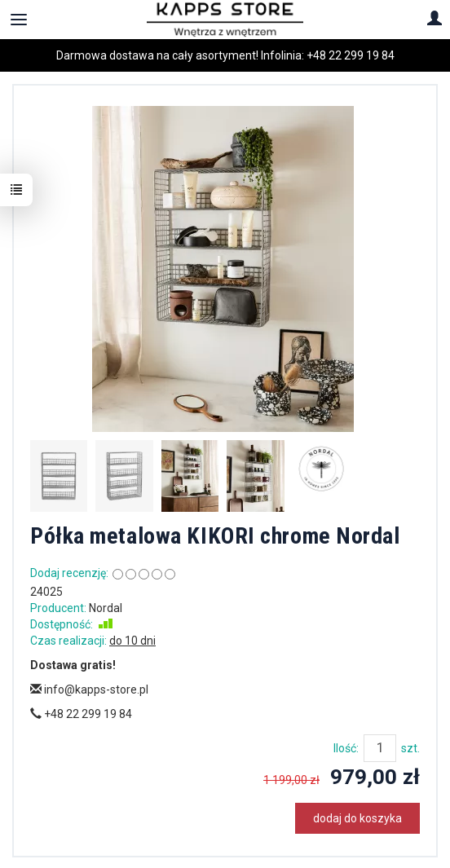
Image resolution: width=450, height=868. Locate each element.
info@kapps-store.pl (89, 690)
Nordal (106, 608)
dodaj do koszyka (357, 818)
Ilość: (346, 748)
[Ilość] (380, 748)
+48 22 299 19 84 (351, 55)
